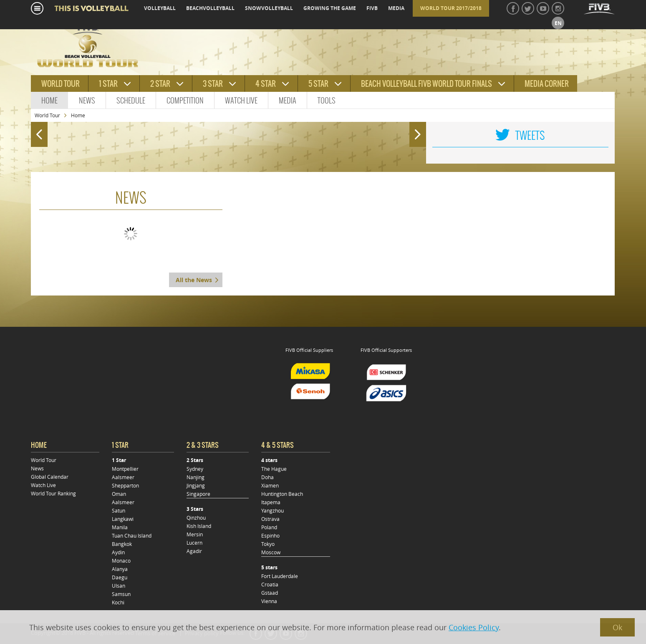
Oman (119, 494)
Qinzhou (196, 518)
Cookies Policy (474, 627)
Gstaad (270, 593)
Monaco (121, 561)
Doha (267, 477)
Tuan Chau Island (132, 535)
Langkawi (123, 519)
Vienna (269, 601)
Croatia (270, 584)
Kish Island (199, 526)
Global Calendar (50, 477)
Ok (617, 627)
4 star (266, 84)
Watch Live (241, 100)
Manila (120, 527)
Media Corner (547, 84)
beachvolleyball (210, 8)
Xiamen (270, 485)
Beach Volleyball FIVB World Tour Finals (426, 84)
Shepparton (125, 485)
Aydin (118, 552)
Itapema (271, 502)
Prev (37, 131)
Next (420, 131)
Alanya (120, 569)
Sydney (195, 469)
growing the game (330, 8)
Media (288, 100)
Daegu (120, 577)
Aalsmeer (123, 477)
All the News (194, 280)
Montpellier (125, 469)
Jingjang (196, 485)
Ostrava (270, 519)
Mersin (195, 534)
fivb (372, 8)
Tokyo (268, 544)
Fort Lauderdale (280, 576)
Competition (185, 100)
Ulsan (119, 586)
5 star (318, 84)
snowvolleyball (269, 8)
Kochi (118, 602)
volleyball (160, 8)
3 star (213, 84)
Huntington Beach (282, 494)
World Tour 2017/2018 (451, 8)
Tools (327, 100)
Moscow (271, 552)
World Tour (47, 115)
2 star (160, 84)
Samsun (121, 594)
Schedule (131, 100)
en (558, 23)
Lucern (194, 543)
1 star (108, 84)
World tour (61, 84)
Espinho (270, 535)
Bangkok (122, 544)
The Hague (274, 469)
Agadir (194, 551)
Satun (119, 510)
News (87, 100)
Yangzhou (273, 510)
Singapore (198, 494)
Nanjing (196, 477)
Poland (269, 527)
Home (49, 100)
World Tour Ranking (53, 493)
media (396, 8)
